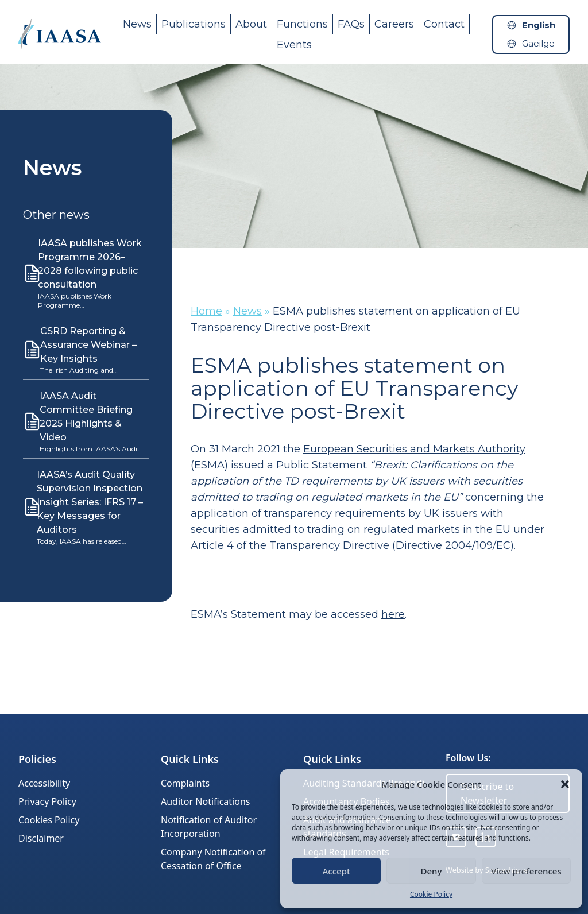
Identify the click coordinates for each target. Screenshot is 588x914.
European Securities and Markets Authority (414, 449)
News (137, 24)
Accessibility (44, 783)
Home (206, 311)
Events (294, 45)
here (393, 614)
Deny (432, 871)
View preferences (526, 871)
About (251, 24)
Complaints (185, 783)
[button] (565, 784)
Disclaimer (41, 838)
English (539, 25)
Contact (444, 24)
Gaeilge (538, 43)
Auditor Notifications (205, 801)
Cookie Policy (431, 894)
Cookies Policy (49, 820)
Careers (394, 24)
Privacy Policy (47, 801)
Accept (336, 871)
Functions (302, 24)
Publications (194, 24)
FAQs (351, 24)
